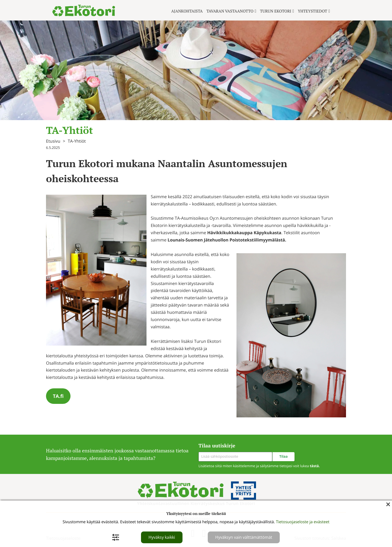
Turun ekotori (276, 11)
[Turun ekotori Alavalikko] (293, 11)
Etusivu (53, 141)
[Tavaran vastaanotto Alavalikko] (255, 11)
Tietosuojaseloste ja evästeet (303, 522)
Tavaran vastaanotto (230, 11)
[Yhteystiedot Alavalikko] (329, 11)
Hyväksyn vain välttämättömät (244, 537)
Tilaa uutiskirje (217, 446)
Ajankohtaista (187, 11)
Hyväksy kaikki (162, 537)
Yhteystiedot (312, 11)
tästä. (315, 466)
